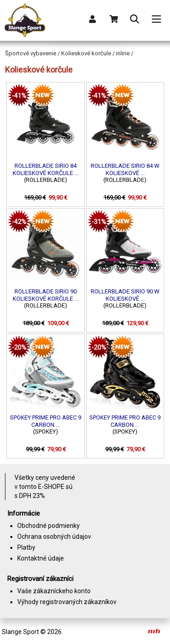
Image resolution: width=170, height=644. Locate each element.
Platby (26, 547)
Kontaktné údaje (41, 558)
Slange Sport (20, 632)
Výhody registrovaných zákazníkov (67, 602)
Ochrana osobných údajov (54, 537)
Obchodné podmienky (49, 526)
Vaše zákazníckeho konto (54, 591)
